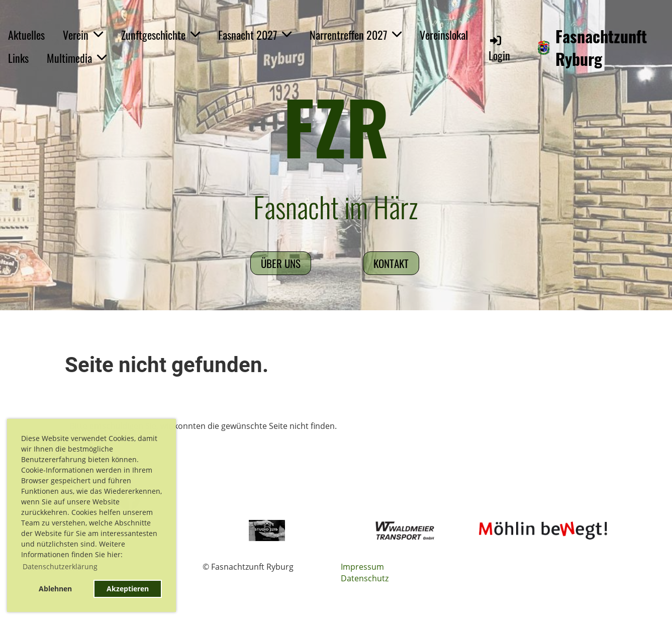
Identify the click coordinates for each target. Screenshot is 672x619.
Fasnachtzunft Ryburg (601, 48)
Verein (83, 35)
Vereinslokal (444, 35)
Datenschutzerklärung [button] (60, 566)
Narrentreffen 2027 (356, 35)
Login (499, 49)
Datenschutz (365, 578)
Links (18, 58)
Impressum (362, 567)
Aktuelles (26, 35)
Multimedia (77, 58)
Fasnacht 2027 (255, 35)
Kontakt (391, 263)
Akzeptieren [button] (128, 589)
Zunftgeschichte (161, 35)
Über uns (281, 263)
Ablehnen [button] (55, 589)
